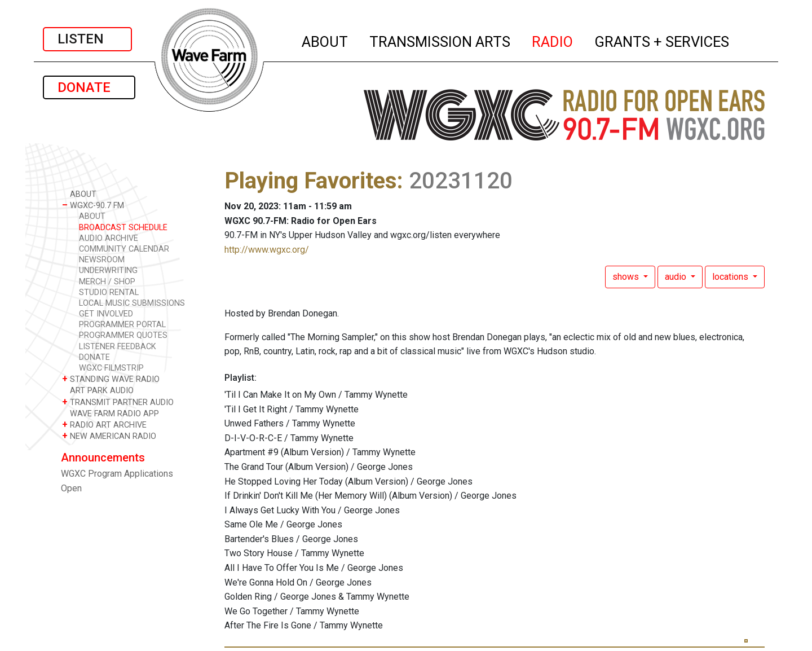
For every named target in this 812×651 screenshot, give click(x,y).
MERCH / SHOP (107, 282)
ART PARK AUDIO (98, 390)
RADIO (553, 40)
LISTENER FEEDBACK (118, 347)
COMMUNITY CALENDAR (124, 249)
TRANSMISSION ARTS (440, 40)
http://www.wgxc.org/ (267, 250)
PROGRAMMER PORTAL (122, 325)
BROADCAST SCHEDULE (123, 228)
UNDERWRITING (108, 270)
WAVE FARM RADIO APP (111, 413)
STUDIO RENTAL (109, 292)
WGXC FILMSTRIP (111, 368)
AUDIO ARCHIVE (109, 238)
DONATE (89, 87)
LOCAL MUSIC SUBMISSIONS (132, 303)
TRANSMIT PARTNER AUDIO (118, 402)
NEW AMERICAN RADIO (109, 436)
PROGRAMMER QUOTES (123, 335)
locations (731, 277)
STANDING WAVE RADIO (111, 379)
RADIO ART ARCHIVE (104, 425)
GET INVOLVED (106, 314)
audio (677, 277)
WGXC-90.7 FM (93, 205)
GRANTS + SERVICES (662, 40)
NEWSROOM (102, 260)
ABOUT (325, 40)
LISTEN (87, 39)
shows (627, 277)
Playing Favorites (311, 181)
